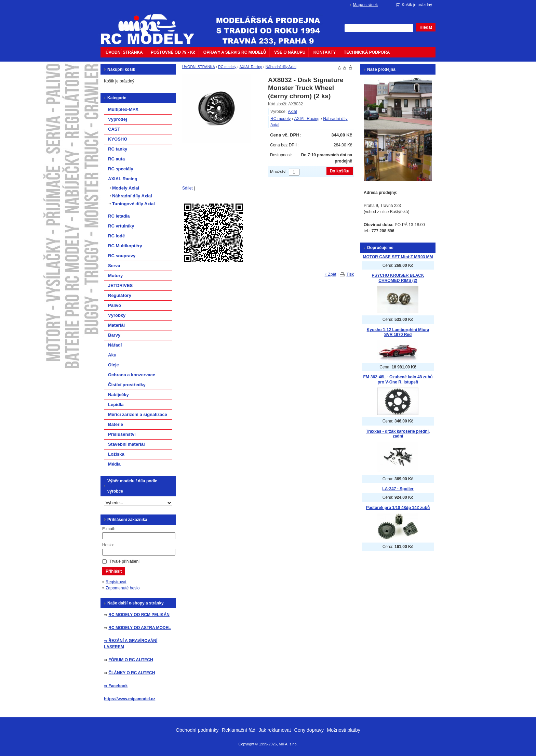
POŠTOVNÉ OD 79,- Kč (173, 52)
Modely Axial (126, 188)
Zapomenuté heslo (123, 588)
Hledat (426, 27)
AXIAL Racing (251, 67)
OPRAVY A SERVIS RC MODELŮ (235, 52)
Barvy (114, 335)
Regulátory (120, 295)
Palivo (115, 305)
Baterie (116, 424)
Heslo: (108, 545)
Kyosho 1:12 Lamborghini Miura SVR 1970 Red (398, 332)
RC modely (227, 67)
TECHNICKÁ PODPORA (367, 52)
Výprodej (118, 119)
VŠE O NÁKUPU (290, 52)
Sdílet (187, 188)
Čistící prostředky (127, 385)
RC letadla (119, 216)
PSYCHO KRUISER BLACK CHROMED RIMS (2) (398, 278)
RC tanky (118, 149)
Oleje (113, 365)
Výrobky (117, 315)
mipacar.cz (152, 25)
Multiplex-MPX (123, 109)
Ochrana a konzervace (132, 375)
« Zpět (331, 274)
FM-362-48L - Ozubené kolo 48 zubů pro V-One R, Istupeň (398, 380)
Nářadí (115, 345)
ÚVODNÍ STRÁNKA (124, 52)
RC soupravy (122, 256)
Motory (115, 276)
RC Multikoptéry (125, 246)
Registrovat (116, 582)
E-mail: (109, 529)
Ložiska (116, 454)
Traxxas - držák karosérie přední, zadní (398, 434)
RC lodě (116, 236)
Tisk (350, 274)
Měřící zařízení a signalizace (138, 414)
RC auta (116, 159)
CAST (114, 129)
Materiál (116, 325)
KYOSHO (118, 139)
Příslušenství (122, 434)
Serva (114, 266)
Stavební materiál (126, 444)
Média (114, 464)
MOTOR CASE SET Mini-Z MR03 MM (398, 257)
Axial (292, 112)
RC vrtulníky (121, 226)
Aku (112, 355)
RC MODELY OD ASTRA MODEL (139, 628)
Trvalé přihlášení (124, 561)
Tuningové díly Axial (133, 204)
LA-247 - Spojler (398, 489)
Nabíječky (118, 395)
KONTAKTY (325, 52)
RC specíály (121, 169)
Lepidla (116, 405)
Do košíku (340, 171)
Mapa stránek (366, 5)
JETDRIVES (120, 285)
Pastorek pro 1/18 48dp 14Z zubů (398, 508)
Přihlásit (114, 571)
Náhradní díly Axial (281, 67)
